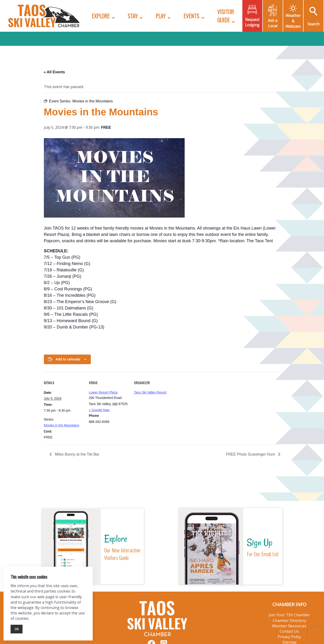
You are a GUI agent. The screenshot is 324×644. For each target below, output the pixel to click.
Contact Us (289, 631)
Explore (101, 16)
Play (160, 16)
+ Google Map (99, 410)
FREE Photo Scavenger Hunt (251, 454)
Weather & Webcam (293, 21)
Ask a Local (273, 23)
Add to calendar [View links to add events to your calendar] (68, 359)
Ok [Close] (17, 629)
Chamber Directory (289, 621)
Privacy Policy (289, 637)
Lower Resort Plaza (103, 392)
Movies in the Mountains (62, 425)
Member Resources (289, 626)
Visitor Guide (225, 16)
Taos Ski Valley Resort (150, 392)
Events (191, 16)
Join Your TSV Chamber (289, 615)
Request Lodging (252, 22)
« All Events (54, 72)
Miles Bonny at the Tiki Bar (77, 454)
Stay (133, 16)
